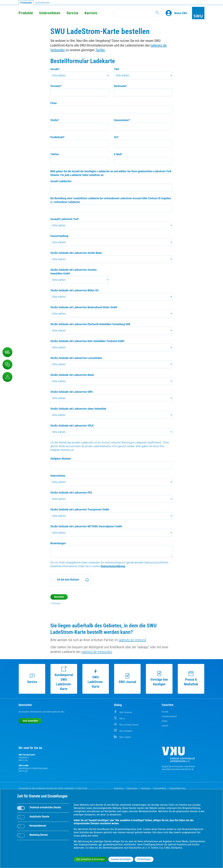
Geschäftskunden (42, 3)
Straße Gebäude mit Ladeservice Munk (72, 375)
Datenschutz (132, 788)
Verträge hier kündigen (159, 679)
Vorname (56, 86)
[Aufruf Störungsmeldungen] (7, 377)
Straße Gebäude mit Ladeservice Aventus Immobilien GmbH (73, 272)
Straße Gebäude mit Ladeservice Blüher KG (74, 290)
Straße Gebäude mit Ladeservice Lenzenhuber (76, 358)
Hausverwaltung (59, 236)
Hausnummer (122, 120)
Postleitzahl (57, 137)
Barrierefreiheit (160, 788)
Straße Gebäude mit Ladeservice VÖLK (72, 426)
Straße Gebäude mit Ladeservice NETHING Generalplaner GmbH (86, 526)
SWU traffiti (23, 766)
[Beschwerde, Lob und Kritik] (7, 365)
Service (72, 13)
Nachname (121, 86)
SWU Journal (127, 679)
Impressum (146, 788)
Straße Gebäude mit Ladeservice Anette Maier (76, 253)
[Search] (138, 13)
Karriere (91, 13)
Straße (55, 120)
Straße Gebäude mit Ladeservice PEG (71, 493)
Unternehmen (50, 13)
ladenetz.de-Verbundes (97, 652)
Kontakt (165, 712)
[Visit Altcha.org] (87, 580)
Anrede (55, 69)
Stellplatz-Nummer (61, 459)
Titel (116, 69)
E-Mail (118, 154)
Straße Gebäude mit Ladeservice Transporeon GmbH (80, 509)
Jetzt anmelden (30, 721)
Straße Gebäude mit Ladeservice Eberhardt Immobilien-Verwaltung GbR (90, 324)
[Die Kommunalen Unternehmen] (178, 756)
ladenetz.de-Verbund (132, 640)
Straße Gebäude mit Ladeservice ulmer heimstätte (78, 409)
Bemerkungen (58, 543)
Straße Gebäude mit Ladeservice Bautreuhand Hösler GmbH (84, 307)
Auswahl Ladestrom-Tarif (64, 219)
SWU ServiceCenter (27, 755)
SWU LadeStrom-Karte (96, 679)
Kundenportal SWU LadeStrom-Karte (64, 679)
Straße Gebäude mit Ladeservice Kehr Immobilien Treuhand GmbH (87, 341)
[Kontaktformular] (7, 352)
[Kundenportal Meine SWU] (181, 13)
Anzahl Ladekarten (61, 181)
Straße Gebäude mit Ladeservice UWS (72, 392)
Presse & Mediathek (191, 679)
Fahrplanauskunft (169, 716)
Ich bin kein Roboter (68, 580)
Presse (164, 721)
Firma (54, 103)
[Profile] (170, 13)
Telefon (55, 154)
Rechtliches (119, 788)
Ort (116, 137)
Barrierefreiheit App (177, 788)
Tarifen (100, 50)
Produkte (26, 13)
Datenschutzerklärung (113, 566)
